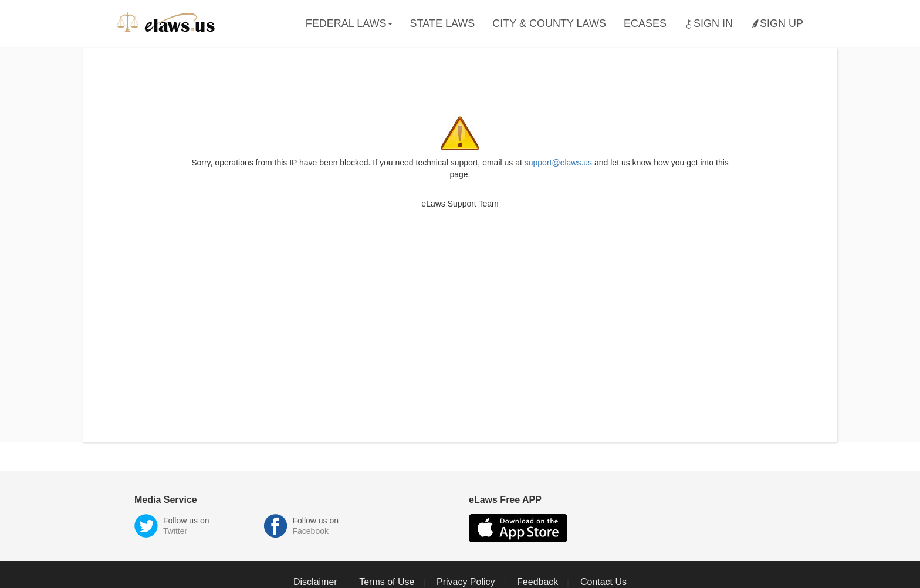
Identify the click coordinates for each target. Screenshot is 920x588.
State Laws (443, 23)
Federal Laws (349, 23)
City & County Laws (549, 23)
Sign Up (777, 24)
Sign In (708, 24)
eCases (645, 23)
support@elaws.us (558, 163)
